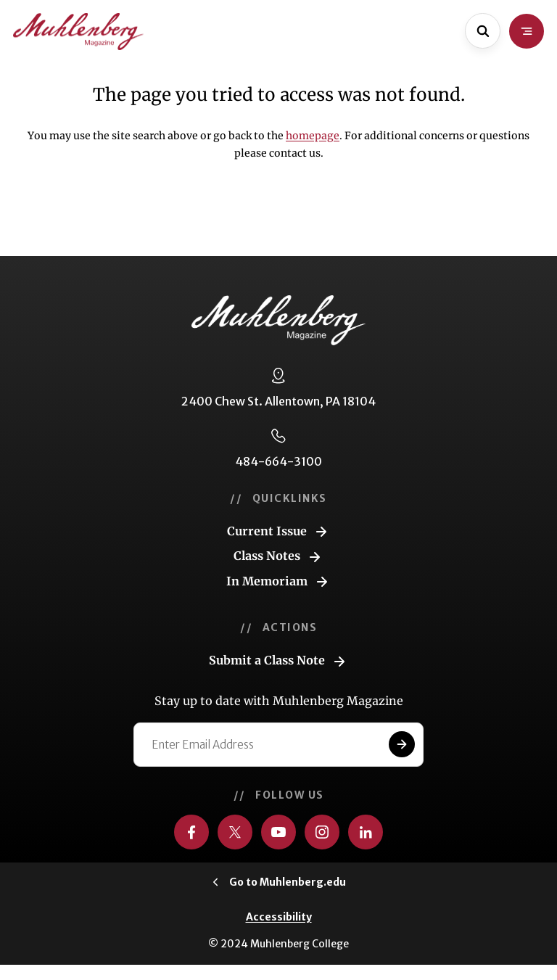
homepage (313, 136)
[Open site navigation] (527, 31)
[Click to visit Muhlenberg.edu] (279, 882)
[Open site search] (483, 31)
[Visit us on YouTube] (278, 832)
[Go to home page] (78, 32)
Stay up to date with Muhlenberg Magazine (279, 701)
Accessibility (279, 917)
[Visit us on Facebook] (191, 832)
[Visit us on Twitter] (235, 832)
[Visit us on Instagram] (322, 832)
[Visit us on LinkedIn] (366, 832)
